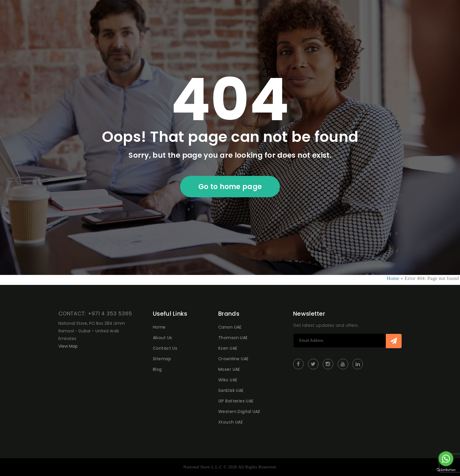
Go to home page (230, 187)
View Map (68, 346)
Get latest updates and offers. (326, 325)
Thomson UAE (233, 338)
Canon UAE (230, 327)
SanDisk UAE (231, 390)
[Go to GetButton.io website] (446, 470)
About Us (162, 338)
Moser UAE (229, 369)
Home (393, 278)
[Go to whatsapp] (446, 459)
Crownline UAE (233, 359)
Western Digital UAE (239, 412)
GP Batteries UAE (236, 401)
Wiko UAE (228, 380)
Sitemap (162, 359)
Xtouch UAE (231, 422)
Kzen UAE (228, 348)
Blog (157, 369)
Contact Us (165, 348)
